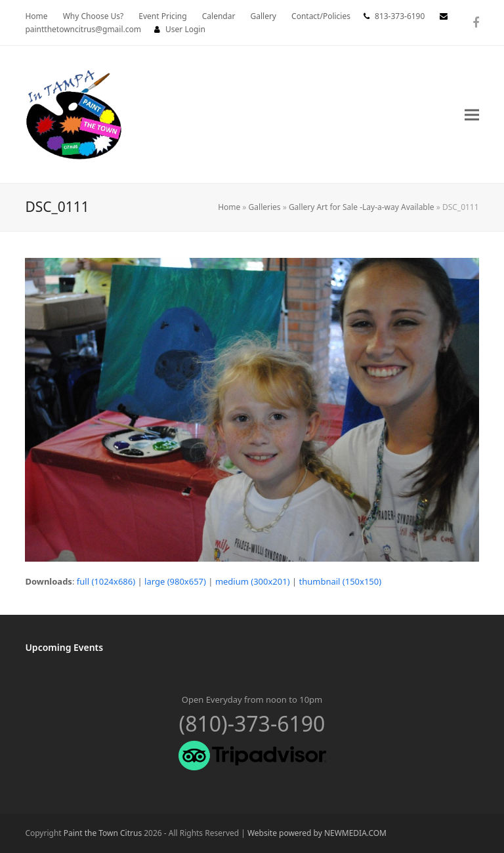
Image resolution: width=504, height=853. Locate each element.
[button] (472, 114)
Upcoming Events (64, 647)
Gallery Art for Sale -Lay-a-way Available (362, 207)
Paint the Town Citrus (103, 833)
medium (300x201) (253, 581)
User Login (185, 29)
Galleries (265, 207)
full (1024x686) (106, 581)
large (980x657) (175, 581)
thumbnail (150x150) (341, 581)
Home (229, 207)
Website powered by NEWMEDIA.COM (317, 833)
